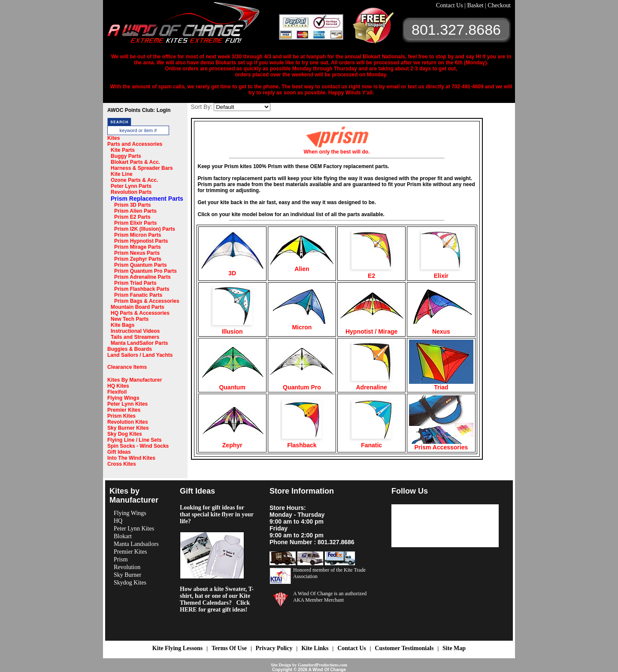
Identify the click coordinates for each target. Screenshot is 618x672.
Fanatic (371, 442)
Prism (121, 559)
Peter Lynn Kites (127, 404)
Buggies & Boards (130, 349)
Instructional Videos (135, 331)
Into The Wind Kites (131, 458)
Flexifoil (117, 392)
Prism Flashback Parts (142, 289)
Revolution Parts (131, 192)
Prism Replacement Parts (147, 199)
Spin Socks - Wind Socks (138, 446)
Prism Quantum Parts (141, 265)
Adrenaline (371, 384)
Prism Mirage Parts (138, 247)
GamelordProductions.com (323, 665)
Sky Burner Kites (128, 428)
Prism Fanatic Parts (138, 295)
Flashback (302, 442)
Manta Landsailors (136, 544)
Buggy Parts (126, 156)
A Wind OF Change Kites (193, 26)
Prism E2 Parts (132, 217)
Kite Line (122, 174)
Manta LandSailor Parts (139, 343)
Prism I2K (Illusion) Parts (145, 229)
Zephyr (232, 442)
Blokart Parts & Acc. (135, 162)
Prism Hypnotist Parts (141, 241)
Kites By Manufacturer (135, 380)
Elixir (441, 273)
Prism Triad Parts (135, 283)
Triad (441, 384)
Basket (476, 5)
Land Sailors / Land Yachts (140, 355)
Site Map (454, 648)
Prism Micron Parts (138, 235)
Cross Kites (122, 464)
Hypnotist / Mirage (372, 329)
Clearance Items (127, 367)
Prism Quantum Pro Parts (145, 271)
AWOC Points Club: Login (139, 110)
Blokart (123, 536)
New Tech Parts (130, 319)
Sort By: (202, 107)
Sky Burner (127, 575)
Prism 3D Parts (132, 205)
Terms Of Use (229, 648)
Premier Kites (124, 410)
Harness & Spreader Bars (142, 168)
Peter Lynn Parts (131, 186)
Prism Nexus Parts (137, 253)
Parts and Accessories (135, 144)
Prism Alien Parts (135, 211)
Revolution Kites (128, 422)
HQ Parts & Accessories (140, 313)
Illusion (232, 329)
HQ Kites (118, 386)
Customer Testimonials (404, 648)
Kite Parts (123, 150)
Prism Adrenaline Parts (142, 277)
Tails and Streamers (135, 337)
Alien (302, 266)
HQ (118, 521)
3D (232, 270)
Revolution (127, 567)
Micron (302, 324)
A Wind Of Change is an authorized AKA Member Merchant (330, 597)
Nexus (441, 329)
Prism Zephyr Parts (138, 259)
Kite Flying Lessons (177, 648)
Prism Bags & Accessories (147, 301)
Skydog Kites (130, 583)
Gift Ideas (119, 452)
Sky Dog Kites (125, 434)
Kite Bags (123, 325)
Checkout (499, 5)
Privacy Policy (274, 648)
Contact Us (450, 5)
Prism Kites (121, 416)
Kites (114, 138)
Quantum (232, 384)
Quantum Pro (302, 384)
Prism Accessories (441, 444)
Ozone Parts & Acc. (134, 180)
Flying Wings (123, 398)
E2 (371, 273)
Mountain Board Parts (138, 307)
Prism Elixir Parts (135, 223)
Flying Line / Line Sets (135, 440)
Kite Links (315, 648)
